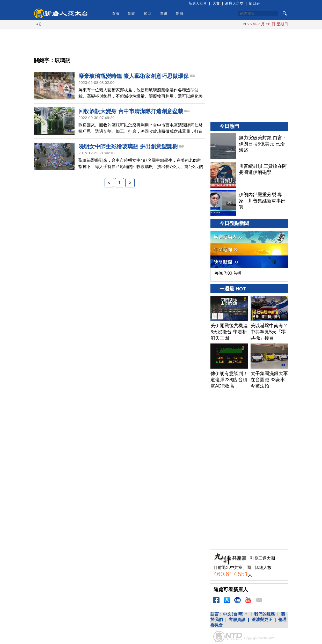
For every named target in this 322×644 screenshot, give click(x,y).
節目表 (254, 3)
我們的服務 (265, 614)
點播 (180, 13)
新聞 (131, 13)
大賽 (216, 3)
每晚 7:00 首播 (228, 273)
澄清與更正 (262, 620)
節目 (148, 13)
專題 (164, 13)
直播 (115, 13)
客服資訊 (237, 620)
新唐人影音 (198, 3)
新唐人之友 (234, 3)
